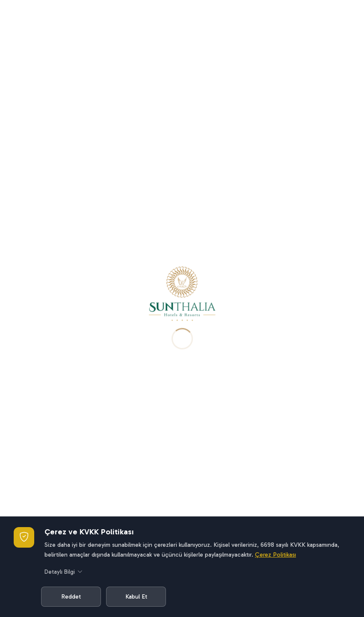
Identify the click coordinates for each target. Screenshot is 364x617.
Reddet (71, 596)
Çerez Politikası (275, 554)
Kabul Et (136, 596)
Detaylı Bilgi (64, 572)
